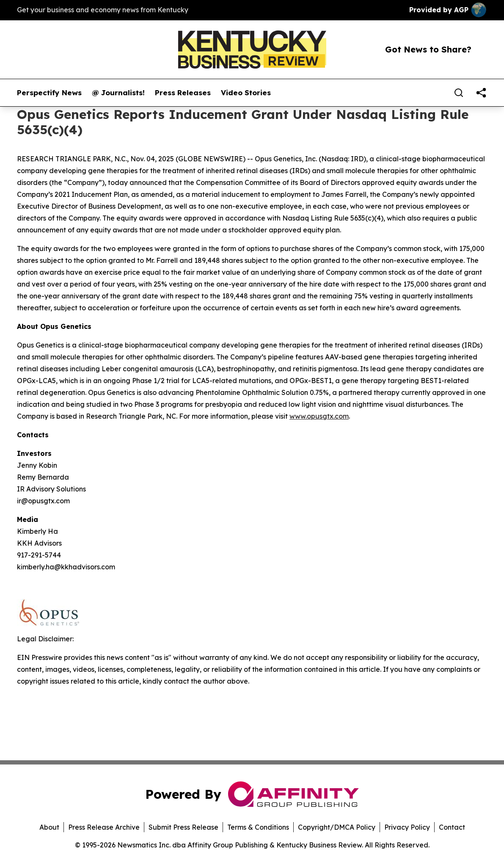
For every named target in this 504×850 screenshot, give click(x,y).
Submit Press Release (183, 827)
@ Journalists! (118, 93)
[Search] (459, 93)
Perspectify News (49, 93)
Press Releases (183, 93)
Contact (452, 827)
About (49, 827)
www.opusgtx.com (319, 416)
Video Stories (246, 93)
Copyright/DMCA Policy (337, 827)
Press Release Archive (104, 827)
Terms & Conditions (258, 827)
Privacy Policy (407, 827)
